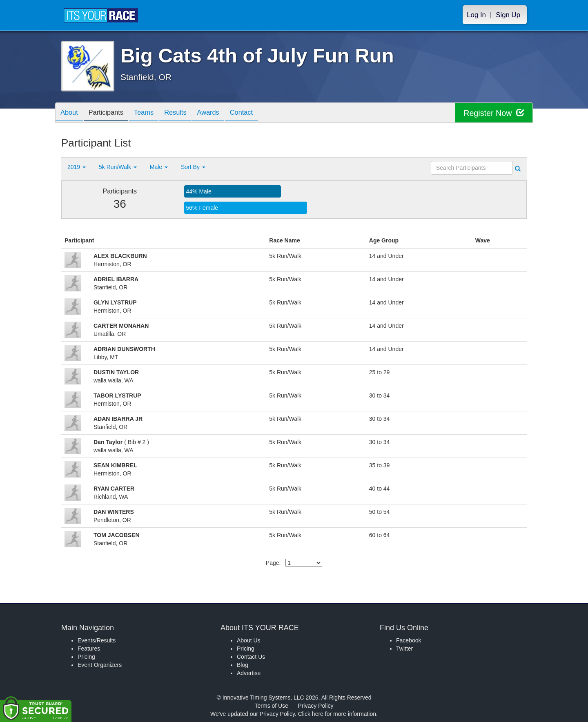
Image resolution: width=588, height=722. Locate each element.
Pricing (86, 657)
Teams (152, 113)
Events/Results (97, 640)
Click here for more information (337, 714)
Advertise (249, 673)
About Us (249, 640)
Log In (476, 15)
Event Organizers (100, 665)
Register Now (493, 113)
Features (89, 649)
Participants (111, 113)
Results (186, 113)
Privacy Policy (315, 706)
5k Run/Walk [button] (118, 167)
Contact (258, 113)
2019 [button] (77, 167)
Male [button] (159, 167)
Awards (222, 113)
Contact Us (251, 657)
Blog (243, 665)
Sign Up (508, 15)
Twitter (404, 649)
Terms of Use (272, 706)
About (71, 113)
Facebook (409, 640)
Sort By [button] (193, 167)
